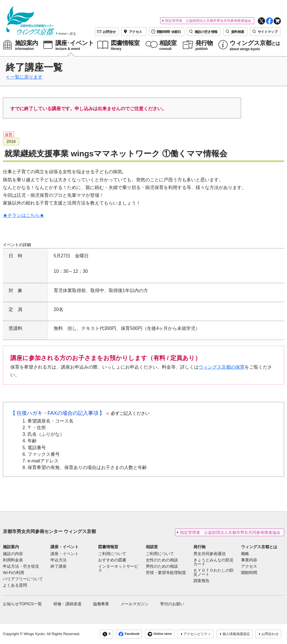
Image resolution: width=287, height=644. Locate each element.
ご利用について (112, 554)
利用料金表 (13, 560)
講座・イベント (65, 547)
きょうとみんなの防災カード (214, 562)
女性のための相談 (162, 560)
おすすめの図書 (112, 560)
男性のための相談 (162, 567)
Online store (160, 634)
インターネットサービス (118, 569)
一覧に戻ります (26, 77)
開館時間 (249, 573)
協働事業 (101, 604)
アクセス (249, 567)
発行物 (199, 547)
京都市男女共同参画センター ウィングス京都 (49, 531)
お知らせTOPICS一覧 (22, 604)
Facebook (129, 634)
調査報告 (201, 581)
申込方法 (59, 560)
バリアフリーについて (23, 579)
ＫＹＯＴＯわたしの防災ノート (214, 573)
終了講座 (59, 567)
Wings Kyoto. (35, 634)
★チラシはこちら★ (24, 215)
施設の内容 (13, 554)
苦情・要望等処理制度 (166, 573)
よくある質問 (15, 585)
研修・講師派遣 (67, 604)
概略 (245, 554)
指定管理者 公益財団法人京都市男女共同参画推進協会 (208, 21)
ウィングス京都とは (259, 547)
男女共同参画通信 (210, 554)
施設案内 (11, 547)
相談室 (152, 547)
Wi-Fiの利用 (13, 573)
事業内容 (249, 560)
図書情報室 (108, 547)
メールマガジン (135, 604)
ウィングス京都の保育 (222, 367)
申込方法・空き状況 (21, 567)
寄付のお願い (172, 604)
